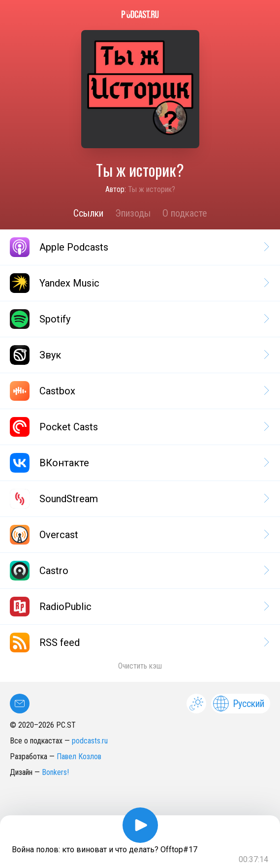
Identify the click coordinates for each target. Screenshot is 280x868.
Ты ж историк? (152, 189)
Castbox (139, 391)
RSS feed (139, 643)
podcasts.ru (90, 741)
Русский (239, 704)
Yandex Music (139, 283)
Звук (139, 355)
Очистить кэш (140, 666)
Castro (139, 571)
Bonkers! (55, 772)
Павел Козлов (79, 756)
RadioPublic (139, 607)
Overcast (139, 535)
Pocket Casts (139, 427)
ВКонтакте (139, 463)
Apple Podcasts (139, 247)
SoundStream (139, 499)
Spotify (139, 319)
